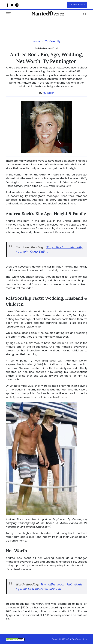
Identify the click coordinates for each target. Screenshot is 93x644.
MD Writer (48, 93)
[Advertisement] (31, 25)
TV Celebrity (53, 41)
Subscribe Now (77, 5)
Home (36, 41)
